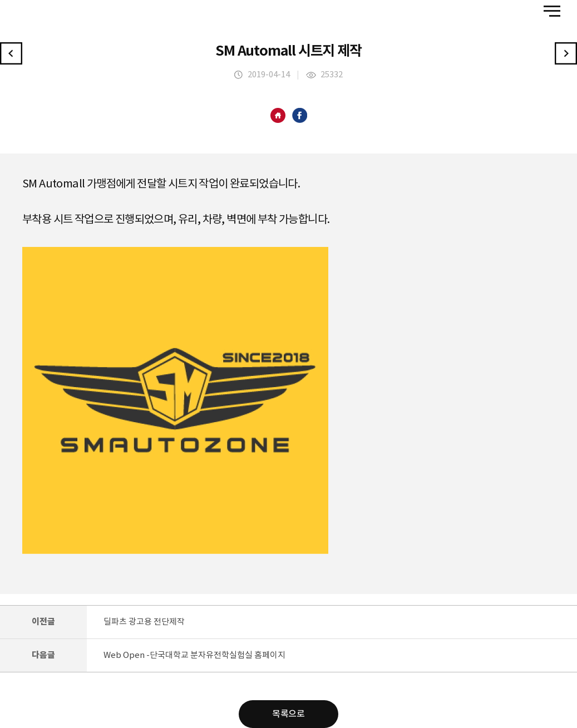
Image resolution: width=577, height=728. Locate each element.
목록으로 (288, 714)
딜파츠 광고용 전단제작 (144, 622)
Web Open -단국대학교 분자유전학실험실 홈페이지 (194, 655)
